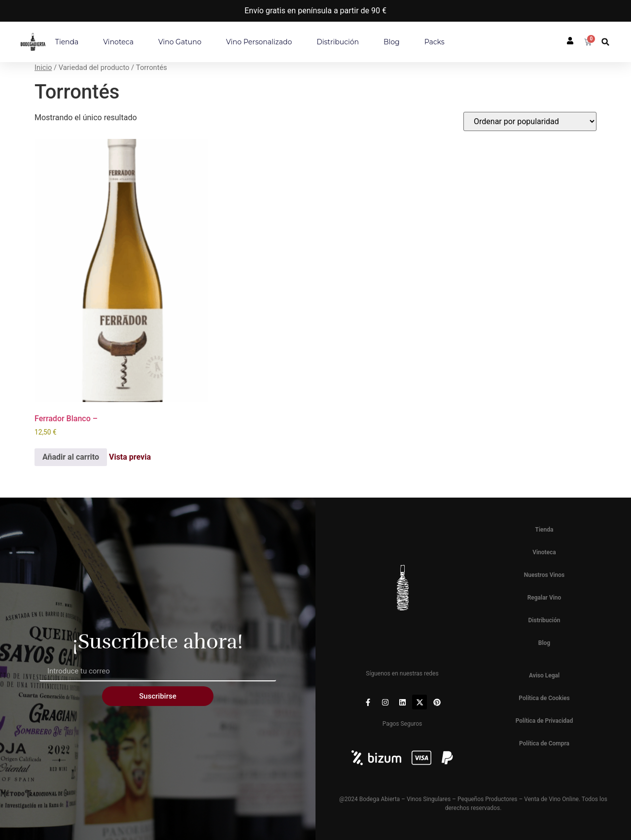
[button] (606, 42)
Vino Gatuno (180, 42)
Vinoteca (118, 42)
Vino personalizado (259, 42)
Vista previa (130, 457)
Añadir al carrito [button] (71, 457)
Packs (435, 42)
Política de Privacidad (544, 721)
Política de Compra (544, 743)
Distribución (338, 42)
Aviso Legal (544, 675)
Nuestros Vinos (544, 575)
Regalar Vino (544, 598)
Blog (392, 42)
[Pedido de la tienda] (530, 121)
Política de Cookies (544, 698)
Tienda (67, 42)
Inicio (43, 67)
